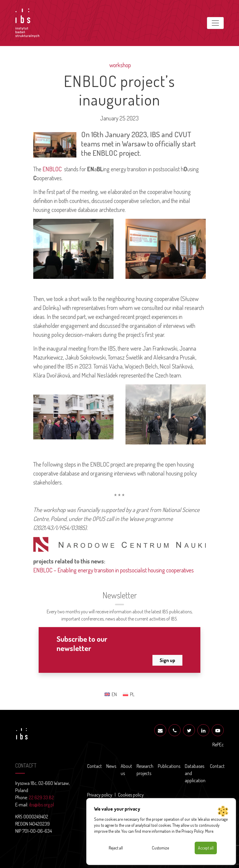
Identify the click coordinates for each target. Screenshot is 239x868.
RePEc (218, 745)
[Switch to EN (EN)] (111, 694)
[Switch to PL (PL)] (129, 694)
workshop (119, 65)
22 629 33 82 (41, 797)
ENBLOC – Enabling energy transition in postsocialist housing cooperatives (114, 570)
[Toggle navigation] (215, 23)
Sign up (167, 660)
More (209, 831)
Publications (169, 766)
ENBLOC (52, 169)
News (111, 766)
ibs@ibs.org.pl (41, 805)
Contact (94, 766)
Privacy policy (100, 795)
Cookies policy (131, 795)
